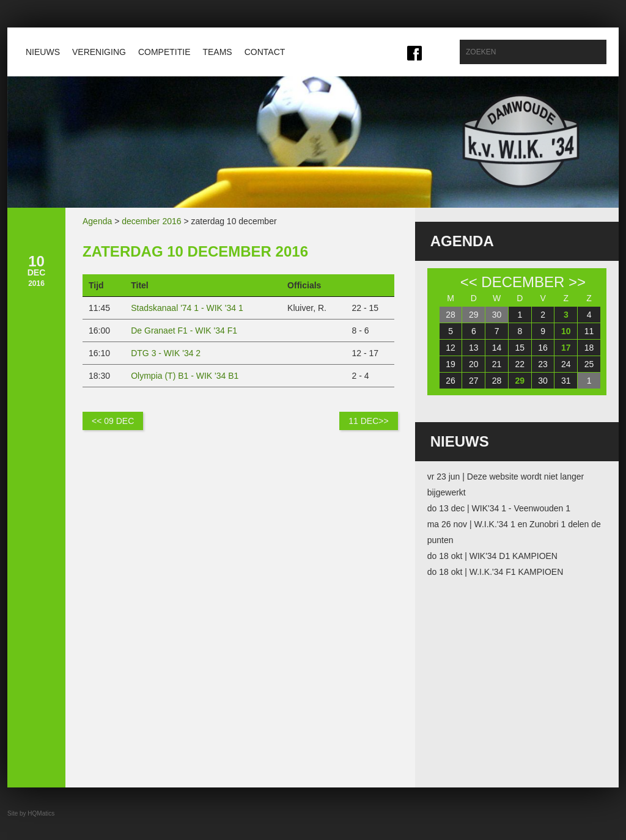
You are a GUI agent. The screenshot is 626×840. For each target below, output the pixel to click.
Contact (265, 52)
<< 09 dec (113, 421)
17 (566, 348)
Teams (217, 52)
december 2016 (151, 221)
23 (543, 364)
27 (474, 381)
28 (451, 315)
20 (474, 364)
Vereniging (99, 52)
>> (577, 282)
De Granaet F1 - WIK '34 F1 (184, 331)
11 (589, 331)
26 (451, 381)
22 (520, 364)
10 (566, 331)
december (523, 282)
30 (497, 315)
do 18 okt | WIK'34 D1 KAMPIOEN (492, 556)
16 (543, 348)
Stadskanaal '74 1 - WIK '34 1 (187, 308)
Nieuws (43, 52)
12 (451, 348)
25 (589, 364)
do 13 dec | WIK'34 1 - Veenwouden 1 (499, 508)
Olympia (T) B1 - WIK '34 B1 (185, 376)
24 (566, 364)
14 (497, 348)
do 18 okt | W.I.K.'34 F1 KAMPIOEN (495, 572)
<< (469, 282)
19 (451, 364)
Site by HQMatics (31, 813)
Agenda (97, 221)
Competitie (164, 52)
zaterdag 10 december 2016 (195, 251)
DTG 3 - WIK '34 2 (166, 353)
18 (589, 348)
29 (474, 315)
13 (474, 348)
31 (566, 381)
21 (497, 364)
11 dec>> (368, 421)
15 (520, 348)
